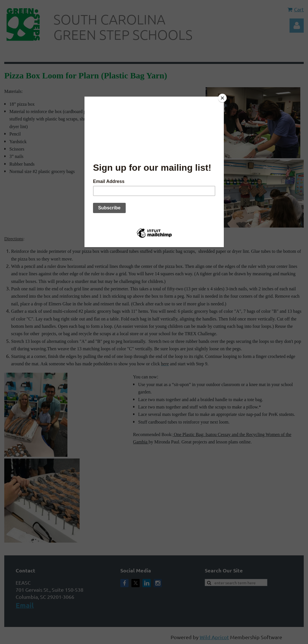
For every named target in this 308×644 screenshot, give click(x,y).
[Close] (222, 98)
